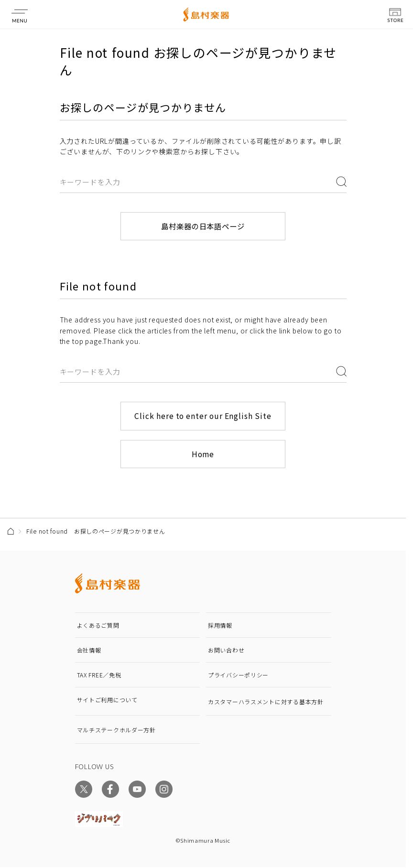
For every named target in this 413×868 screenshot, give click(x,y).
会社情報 (89, 651)
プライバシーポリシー (238, 676)
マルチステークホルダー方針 (116, 731)
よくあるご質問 (98, 626)
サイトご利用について (107, 701)
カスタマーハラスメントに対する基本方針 (266, 702)
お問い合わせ (226, 651)
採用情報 (220, 626)
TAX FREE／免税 (99, 676)
